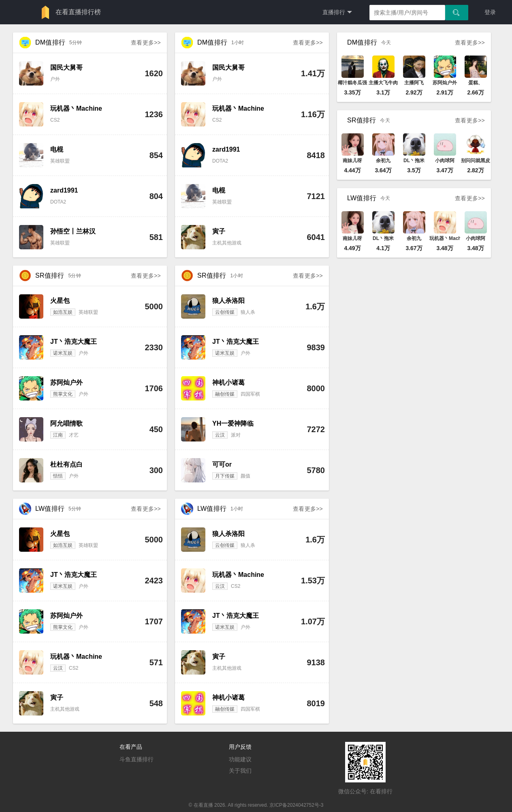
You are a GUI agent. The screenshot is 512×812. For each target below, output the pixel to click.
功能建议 (240, 759)
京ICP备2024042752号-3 (296, 805)
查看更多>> (146, 43)
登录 (490, 12)
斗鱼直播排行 (137, 759)
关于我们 (240, 771)
